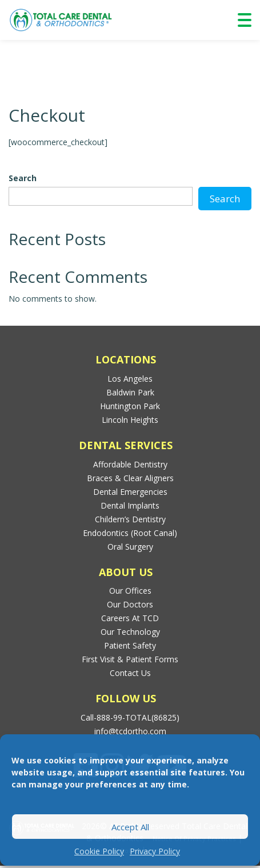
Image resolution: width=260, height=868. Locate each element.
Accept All (130, 827)
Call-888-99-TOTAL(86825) (130, 717)
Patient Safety (130, 645)
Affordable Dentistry (130, 464)
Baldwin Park (130, 392)
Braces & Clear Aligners (130, 478)
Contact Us (130, 673)
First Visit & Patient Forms (130, 659)
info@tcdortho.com (130, 731)
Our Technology (130, 632)
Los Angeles (130, 379)
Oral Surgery (130, 547)
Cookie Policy (99, 851)
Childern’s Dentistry (130, 519)
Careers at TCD (130, 618)
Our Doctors (130, 604)
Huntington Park (130, 406)
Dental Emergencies (130, 492)
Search (23, 178)
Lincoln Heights (130, 420)
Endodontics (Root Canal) (130, 533)
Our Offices (130, 591)
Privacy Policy (155, 851)
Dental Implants (130, 505)
